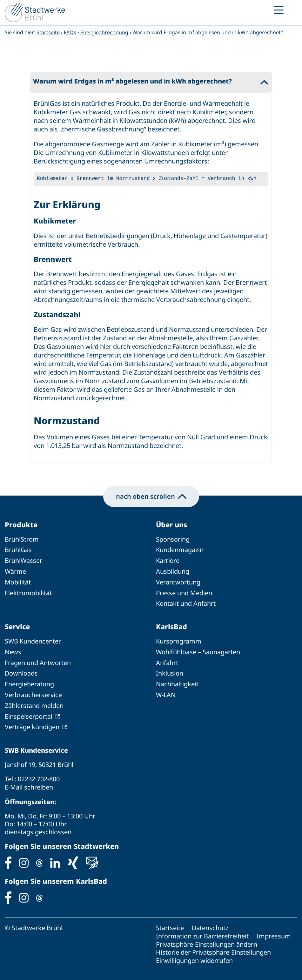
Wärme (16, 571)
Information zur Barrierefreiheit (202, 932)
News (13, 650)
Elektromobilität (28, 592)
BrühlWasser (24, 560)
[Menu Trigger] (279, 10)
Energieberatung (29, 682)
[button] (151, 82)
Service (17, 625)
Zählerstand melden (34, 703)
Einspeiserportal (29, 713)
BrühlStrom (22, 539)
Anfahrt (167, 661)
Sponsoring (173, 539)
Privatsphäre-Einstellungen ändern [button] (207, 940)
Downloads (21, 671)
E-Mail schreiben (29, 783)
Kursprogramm (179, 640)
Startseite (48, 32)
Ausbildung (173, 571)
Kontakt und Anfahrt (186, 602)
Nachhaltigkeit (177, 682)
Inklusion (170, 671)
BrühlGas (18, 550)
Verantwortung (178, 581)
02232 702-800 (39, 775)
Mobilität (18, 581)
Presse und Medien (184, 592)
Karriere (168, 560)
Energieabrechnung (104, 32)
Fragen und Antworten (38, 661)
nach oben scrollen (151, 496)
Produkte (21, 524)
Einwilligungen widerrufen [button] (194, 955)
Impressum (274, 932)
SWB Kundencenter (33, 640)
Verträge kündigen (32, 724)
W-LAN (166, 692)
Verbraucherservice (33, 692)
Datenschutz (210, 924)
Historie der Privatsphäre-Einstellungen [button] (213, 947)
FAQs (70, 32)
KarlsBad (171, 625)
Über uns (172, 524)
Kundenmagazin (180, 550)
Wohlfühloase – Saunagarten (198, 650)
